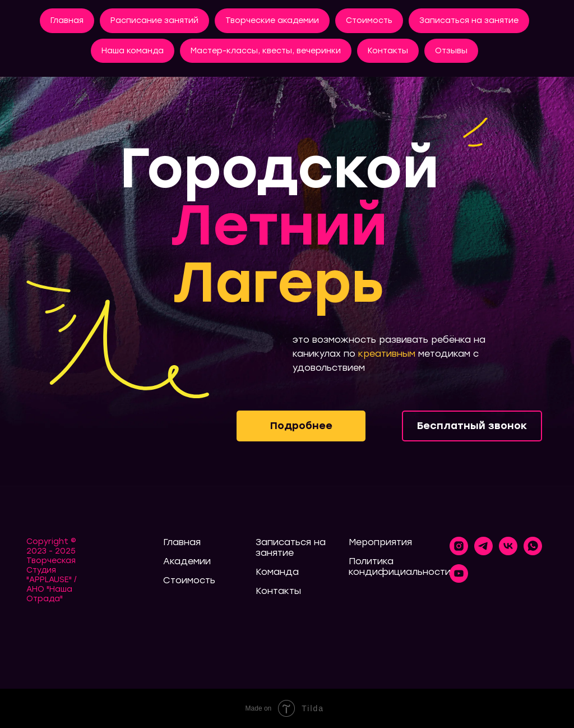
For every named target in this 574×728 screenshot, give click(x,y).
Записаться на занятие (469, 20)
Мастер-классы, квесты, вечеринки (266, 51)
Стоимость (369, 20)
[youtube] (459, 580)
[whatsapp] (533, 552)
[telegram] (483, 552)
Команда (277, 572)
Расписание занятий (154, 20)
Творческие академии (272, 20)
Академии (187, 561)
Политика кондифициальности (400, 566)
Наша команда (133, 51)
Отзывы (451, 51)
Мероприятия (380, 542)
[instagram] (459, 552)
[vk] (508, 552)
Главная (67, 20)
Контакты (388, 51)
